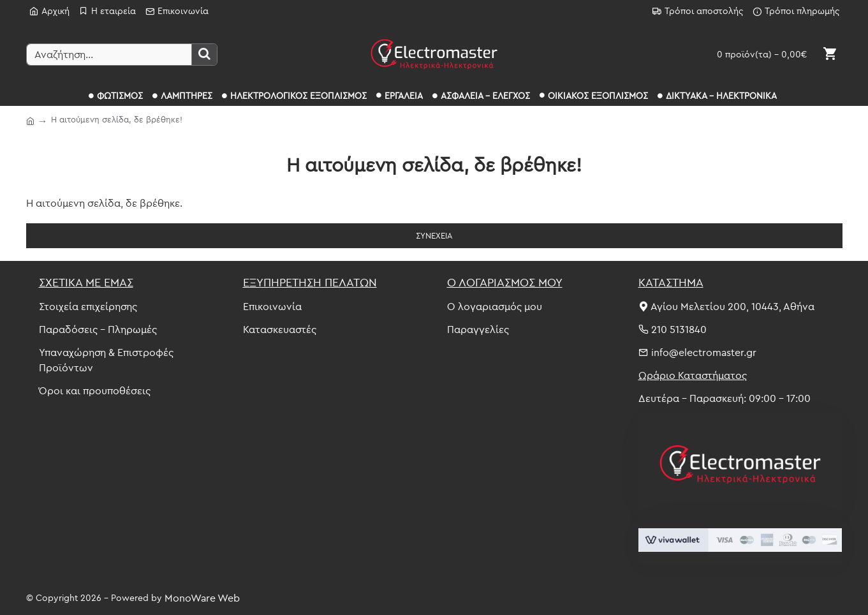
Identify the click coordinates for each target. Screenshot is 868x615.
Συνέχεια (434, 235)
